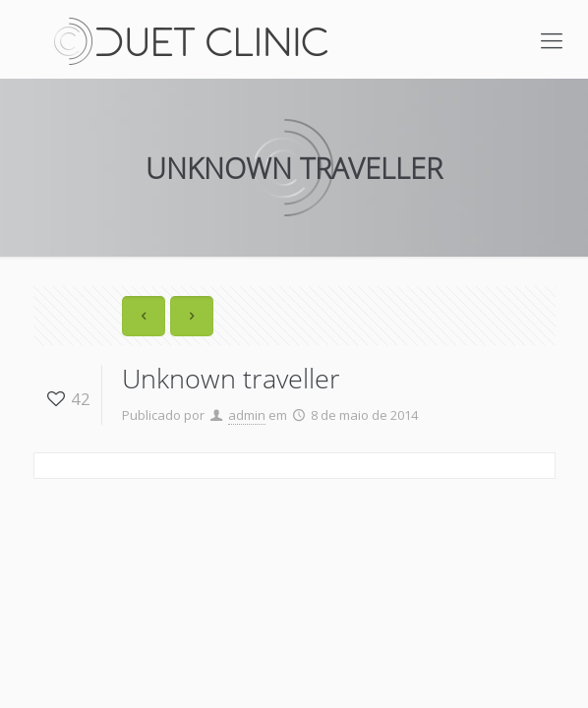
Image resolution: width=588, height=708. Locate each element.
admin (247, 415)
